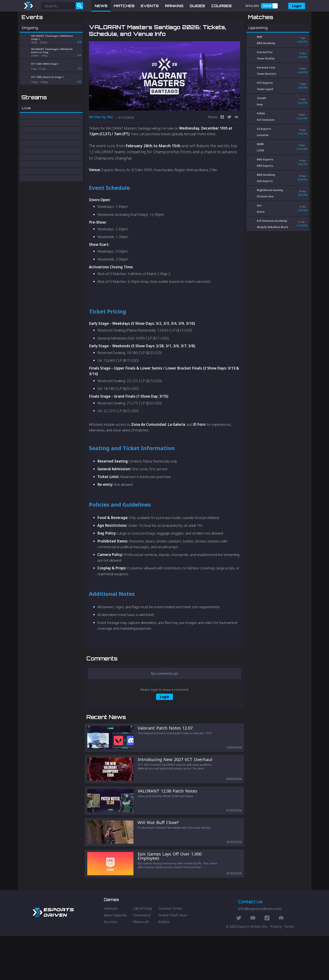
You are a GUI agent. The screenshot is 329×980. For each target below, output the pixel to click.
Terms (289, 970)
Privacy (276, 970)
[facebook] (222, 139)
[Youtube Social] (253, 962)
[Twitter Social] (239, 962)
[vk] (236, 139)
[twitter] (229, 139)
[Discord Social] (267, 962)
